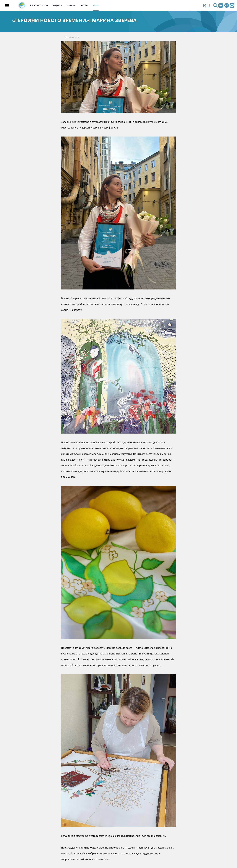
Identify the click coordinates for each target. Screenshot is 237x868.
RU (206, 5)
